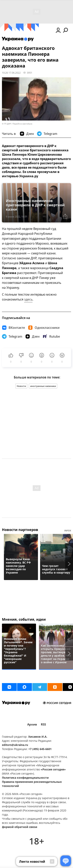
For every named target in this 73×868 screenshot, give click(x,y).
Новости (21, 386)
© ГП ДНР (6, 124)
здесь (28, 299)
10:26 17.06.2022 (11, 73)
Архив (32, 724)
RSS (43, 724)
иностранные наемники (43, 386)
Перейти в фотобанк (22, 124)
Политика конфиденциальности (25, 778)
